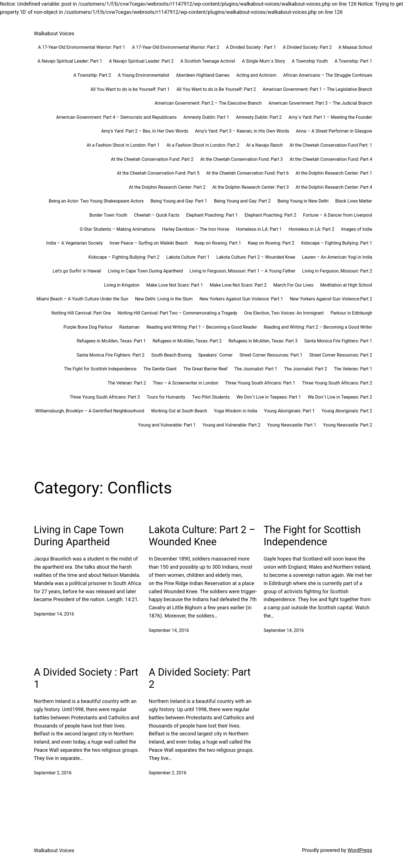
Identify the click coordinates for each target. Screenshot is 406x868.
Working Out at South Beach (179, 411)
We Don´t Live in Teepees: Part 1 (269, 397)
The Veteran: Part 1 (353, 369)
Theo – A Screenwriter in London (186, 383)
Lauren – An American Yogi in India (337, 257)
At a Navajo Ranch (264, 145)
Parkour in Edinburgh (351, 313)
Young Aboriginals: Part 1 (289, 411)
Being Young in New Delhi (303, 201)
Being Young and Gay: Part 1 (179, 201)
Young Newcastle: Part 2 (348, 425)
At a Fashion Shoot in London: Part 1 (123, 145)
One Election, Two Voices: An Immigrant (284, 313)
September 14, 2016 (54, 614)
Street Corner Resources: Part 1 (271, 355)
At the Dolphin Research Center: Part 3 (251, 187)
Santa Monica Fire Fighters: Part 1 (338, 341)
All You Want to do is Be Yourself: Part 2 (216, 89)
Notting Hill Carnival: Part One (81, 313)
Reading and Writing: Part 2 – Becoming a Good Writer (318, 327)
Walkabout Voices (54, 33)
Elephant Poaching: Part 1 (212, 215)
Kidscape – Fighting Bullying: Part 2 (124, 257)
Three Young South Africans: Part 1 (260, 383)
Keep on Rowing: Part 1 (218, 243)
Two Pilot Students (211, 397)
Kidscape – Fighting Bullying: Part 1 (337, 243)
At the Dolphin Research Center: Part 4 (334, 187)
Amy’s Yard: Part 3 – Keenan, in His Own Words (242, 131)
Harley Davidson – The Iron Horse (196, 229)
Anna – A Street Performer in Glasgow (334, 131)
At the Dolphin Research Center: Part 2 (167, 187)
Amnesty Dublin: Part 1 (206, 117)
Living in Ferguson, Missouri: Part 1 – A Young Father (242, 271)
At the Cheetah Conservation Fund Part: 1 (331, 145)
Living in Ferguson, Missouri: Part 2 (337, 271)
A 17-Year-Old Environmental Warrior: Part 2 (176, 47)
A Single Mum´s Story (263, 61)
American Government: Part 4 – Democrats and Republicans (116, 117)
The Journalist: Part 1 (256, 369)
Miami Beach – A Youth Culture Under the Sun (82, 299)
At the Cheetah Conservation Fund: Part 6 (247, 173)
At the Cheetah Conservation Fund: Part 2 (152, 159)
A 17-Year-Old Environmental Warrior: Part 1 (82, 47)
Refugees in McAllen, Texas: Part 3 (263, 341)
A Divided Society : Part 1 (251, 47)
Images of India (357, 229)
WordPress (360, 850)
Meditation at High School (346, 285)
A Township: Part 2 (92, 75)
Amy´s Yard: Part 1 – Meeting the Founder (330, 117)
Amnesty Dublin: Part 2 (259, 117)
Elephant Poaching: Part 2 (270, 215)
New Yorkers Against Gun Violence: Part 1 (241, 299)
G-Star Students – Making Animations (118, 229)
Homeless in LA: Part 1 (259, 229)
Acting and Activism (256, 75)
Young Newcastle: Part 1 (292, 425)
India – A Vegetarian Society (74, 243)
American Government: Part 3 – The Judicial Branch (320, 103)
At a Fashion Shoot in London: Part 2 (203, 145)
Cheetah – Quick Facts (157, 215)
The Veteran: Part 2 (127, 383)
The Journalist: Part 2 (306, 369)
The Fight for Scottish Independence (100, 369)
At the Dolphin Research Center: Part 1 (334, 173)
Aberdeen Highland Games (203, 75)
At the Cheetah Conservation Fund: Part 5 (158, 173)
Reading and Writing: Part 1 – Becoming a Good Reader (202, 327)
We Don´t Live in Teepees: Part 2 (340, 397)
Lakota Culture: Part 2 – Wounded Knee (256, 257)
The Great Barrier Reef (205, 369)
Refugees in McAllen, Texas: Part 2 (187, 341)
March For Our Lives (293, 285)
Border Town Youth (108, 215)
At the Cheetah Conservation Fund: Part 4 (331, 159)
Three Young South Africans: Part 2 (337, 383)
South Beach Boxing (171, 355)
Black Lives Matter (354, 201)
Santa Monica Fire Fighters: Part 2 (111, 355)
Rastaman (129, 327)
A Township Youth (310, 61)
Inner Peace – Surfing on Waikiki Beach (149, 243)
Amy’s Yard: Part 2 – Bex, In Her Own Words (145, 131)
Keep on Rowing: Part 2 (271, 243)
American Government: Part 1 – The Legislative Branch (317, 89)
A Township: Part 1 (353, 61)
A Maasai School (355, 47)
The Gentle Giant (160, 369)
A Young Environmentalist (144, 75)
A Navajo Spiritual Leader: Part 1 (70, 61)
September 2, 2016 (53, 773)
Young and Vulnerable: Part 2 (231, 425)
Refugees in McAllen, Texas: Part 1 (111, 341)
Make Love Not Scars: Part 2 (238, 285)
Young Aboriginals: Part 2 (347, 411)
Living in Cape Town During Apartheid (145, 271)
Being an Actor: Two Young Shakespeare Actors (96, 201)
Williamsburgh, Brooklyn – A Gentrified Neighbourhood (90, 411)
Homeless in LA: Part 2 (311, 229)
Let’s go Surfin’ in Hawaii (77, 271)
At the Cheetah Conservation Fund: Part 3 (241, 159)
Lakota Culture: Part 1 (188, 257)
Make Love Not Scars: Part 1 (175, 285)
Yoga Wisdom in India (235, 411)
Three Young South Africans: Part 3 (105, 397)
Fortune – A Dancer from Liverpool (338, 215)
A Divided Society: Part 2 (307, 47)
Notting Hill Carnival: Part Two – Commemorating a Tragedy (177, 313)
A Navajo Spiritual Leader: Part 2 (141, 61)
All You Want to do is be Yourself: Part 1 (130, 89)
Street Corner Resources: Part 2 (341, 355)
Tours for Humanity (166, 397)
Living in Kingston (122, 285)
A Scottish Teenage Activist (208, 61)
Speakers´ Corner (215, 355)
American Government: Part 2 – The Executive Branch (208, 103)
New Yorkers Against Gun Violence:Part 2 (331, 299)
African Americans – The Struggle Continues (328, 75)
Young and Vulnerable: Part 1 (167, 425)
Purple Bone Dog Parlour (88, 327)
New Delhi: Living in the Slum (164, 299)
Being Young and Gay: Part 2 (242, 201)
